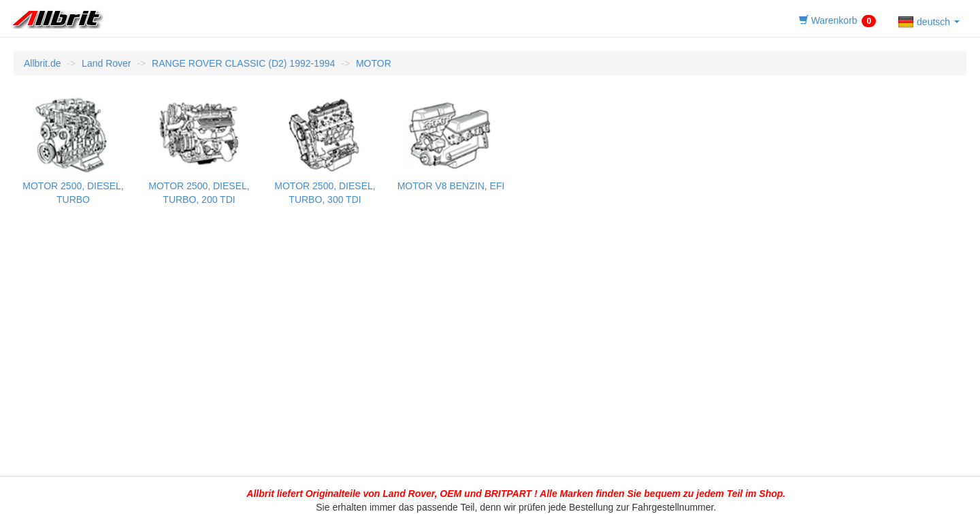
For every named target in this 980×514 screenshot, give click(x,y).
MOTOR (374, 63)
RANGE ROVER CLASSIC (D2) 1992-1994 (243, 63)
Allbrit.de (42, 63)
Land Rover (106, 63)
